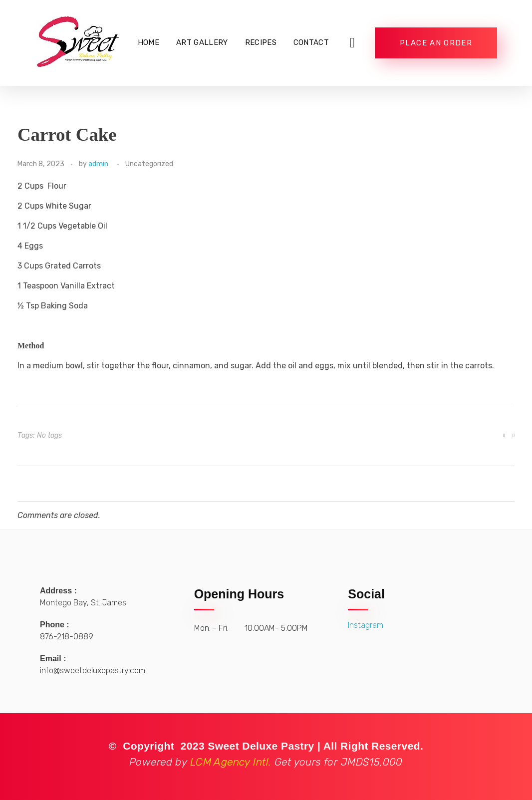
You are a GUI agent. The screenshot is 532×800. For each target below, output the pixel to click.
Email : (53, 659)
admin (98, 164)
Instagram (366, 625)
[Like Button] (504, 436)
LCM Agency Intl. (266, 762)
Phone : (55, 625)
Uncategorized (149, 164)
